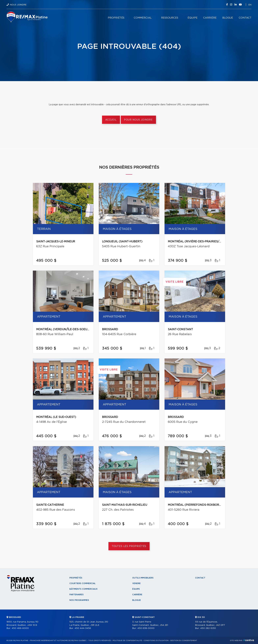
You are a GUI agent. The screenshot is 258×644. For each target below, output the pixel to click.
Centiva (249, 640)
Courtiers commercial (83, 583)
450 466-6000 (20, 628)
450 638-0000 (146, 628)
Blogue (228, 18)
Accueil (111, 120)
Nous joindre (18, 5)
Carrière (210, 18)
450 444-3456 (83, 628)
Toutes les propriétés (129, 546)
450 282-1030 (208, 628)
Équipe (193, 18)
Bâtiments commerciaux (84, 589)
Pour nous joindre (138, 120)
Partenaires (77, 595)
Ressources (170, 18)
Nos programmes (79, 600)
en (250, 5)
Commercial (143, 18)
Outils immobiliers (143, 578)
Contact (245, 18)
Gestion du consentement (184, 641)
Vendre (136, 583)
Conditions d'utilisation (156, 641)
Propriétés (116, 18)
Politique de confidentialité (127, 641)
